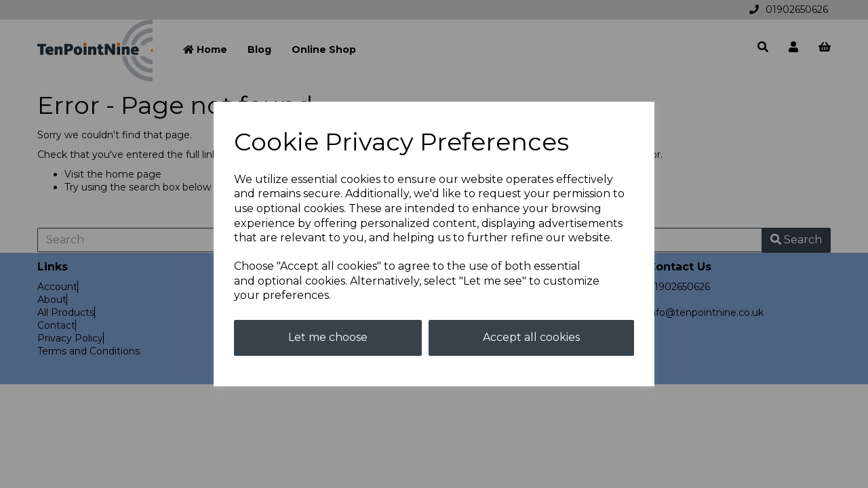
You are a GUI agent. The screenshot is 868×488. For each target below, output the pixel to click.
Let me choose (328, 337)
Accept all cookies (531, 337)
